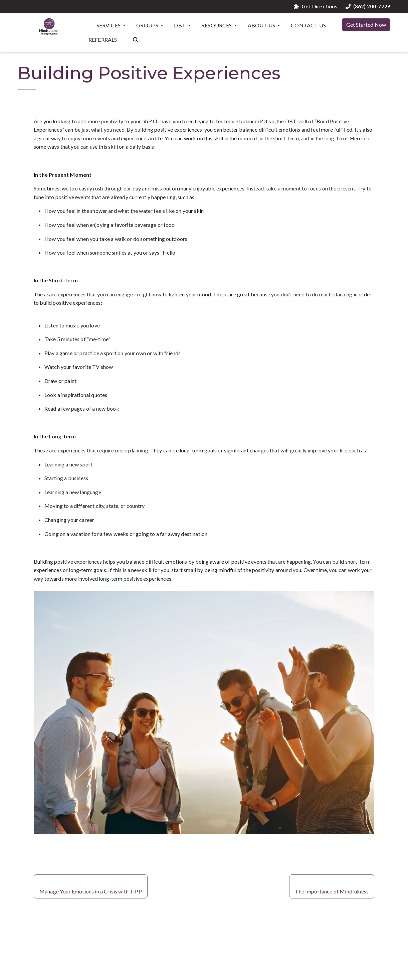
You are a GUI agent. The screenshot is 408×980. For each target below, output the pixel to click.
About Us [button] (262, 25)
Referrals (103, 40)
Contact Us (308, 25)
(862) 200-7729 (368, 7)
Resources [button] (217, 25)
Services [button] (109, 25)
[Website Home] (49, 27)
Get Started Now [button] (366, 25)
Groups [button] (148, 25)
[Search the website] (136, 39)
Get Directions (316, 7)
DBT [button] (180, 25)
